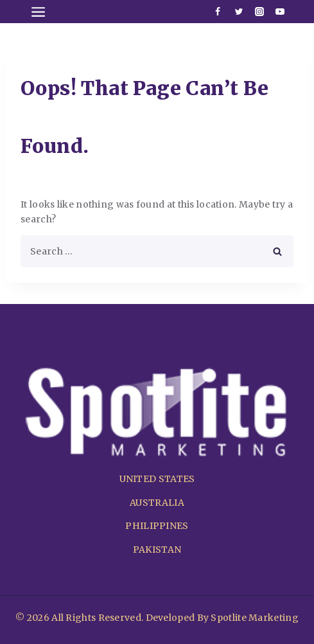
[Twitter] (239, 12)
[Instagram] (259, 12)
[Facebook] (218, 12)
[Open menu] (39, 12)
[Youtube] (280, 12)
